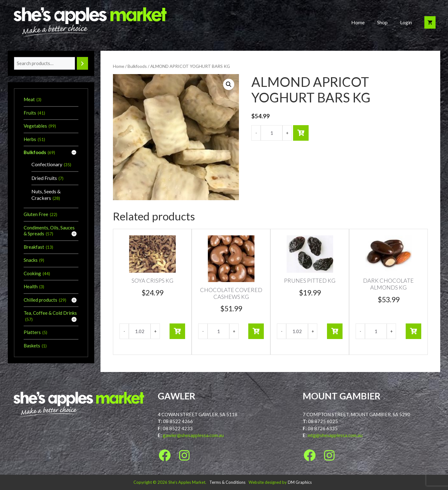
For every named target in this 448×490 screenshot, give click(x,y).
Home (358, 22)
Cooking (32, 273)
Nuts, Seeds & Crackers (46, 195)
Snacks (31, 260)
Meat (29, 99)
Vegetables (35, 126)
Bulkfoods (137, 66)
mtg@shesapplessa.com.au (335, 435)
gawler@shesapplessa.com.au (193, 435)
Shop (382, 22)
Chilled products (40, 300)
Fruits (30, 113)
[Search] (82, 63)
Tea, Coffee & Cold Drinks (50, 313)
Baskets (32, 346)
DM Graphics (300, 482)
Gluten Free (36, 214)
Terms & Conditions (227, 482)
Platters (32, 332)
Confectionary (47, 164)
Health (31, 286)
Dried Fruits (44, 178)
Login (406, 22)
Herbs (30, 139)
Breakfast (34, 247)
